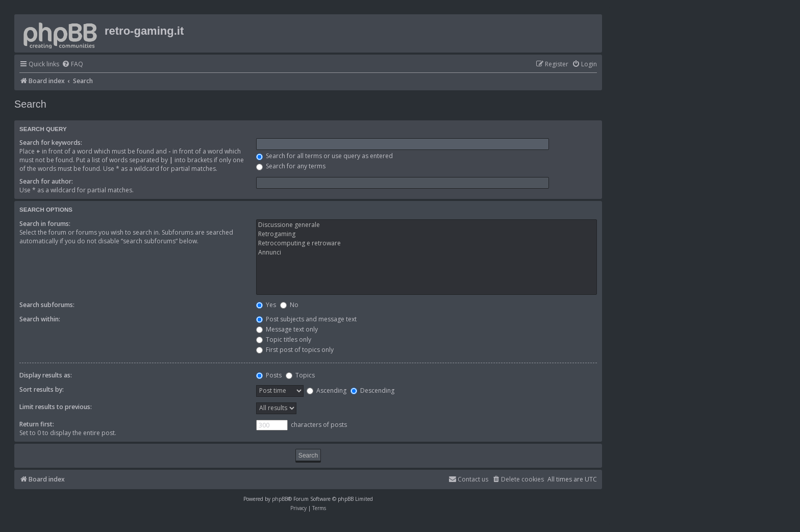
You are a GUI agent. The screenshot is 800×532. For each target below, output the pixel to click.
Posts (269, 375)
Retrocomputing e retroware (427, 243)
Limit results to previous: (56, 407)
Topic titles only (284, 339)
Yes (266, 305)
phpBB (280, 499)
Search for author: (46, 181)
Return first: (37, 424)
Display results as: (46, 375)
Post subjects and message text (306, 319)
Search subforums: (47, 305)
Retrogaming (427, 234)
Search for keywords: (51, 143)
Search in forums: (45, 224)
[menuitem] (72, 65)
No (289, 305)
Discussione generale (427, 225)
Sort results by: (42, 389)
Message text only (287, 329)
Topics (300, 375)
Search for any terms (291, 166)
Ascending (327, 390)
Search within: (40, 319)
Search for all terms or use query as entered (324, 156)
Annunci (427, 252)
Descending (372, 390)
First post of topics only (295, 350)
